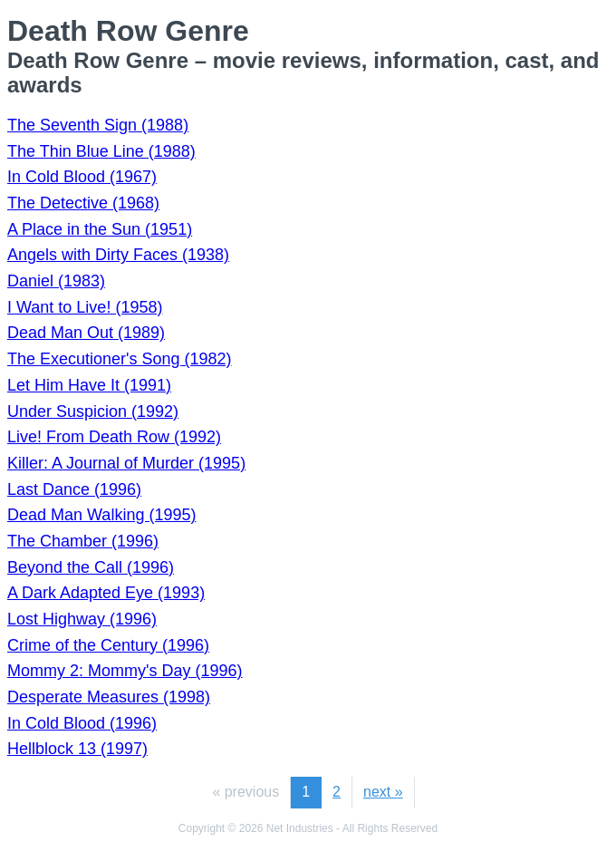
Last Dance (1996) (74, 489)
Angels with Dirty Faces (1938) (118, 255)
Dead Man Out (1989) (86, 333)
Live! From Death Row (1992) (114, 437)
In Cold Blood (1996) (82, 723)
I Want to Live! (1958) (85, 307)
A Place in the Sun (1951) (100, 229)
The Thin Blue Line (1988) (101, 151)
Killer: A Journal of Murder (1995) (126, 463)
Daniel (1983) (56, 281)
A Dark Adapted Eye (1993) (106, 593)
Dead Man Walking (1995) (101, 515)
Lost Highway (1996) (82, 619)
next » (383, 792)
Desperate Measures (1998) (109, 697)
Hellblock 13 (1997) (77, 749)
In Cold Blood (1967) (82, 177)
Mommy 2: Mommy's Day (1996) (125, 671)
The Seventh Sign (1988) (98, 125)
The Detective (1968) (83, 203)
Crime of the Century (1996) (108, 645)
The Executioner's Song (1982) (120, 359)
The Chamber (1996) (83, 541)
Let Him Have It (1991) (89, 385)
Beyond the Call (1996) (91, 567)
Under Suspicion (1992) (93, 411)
